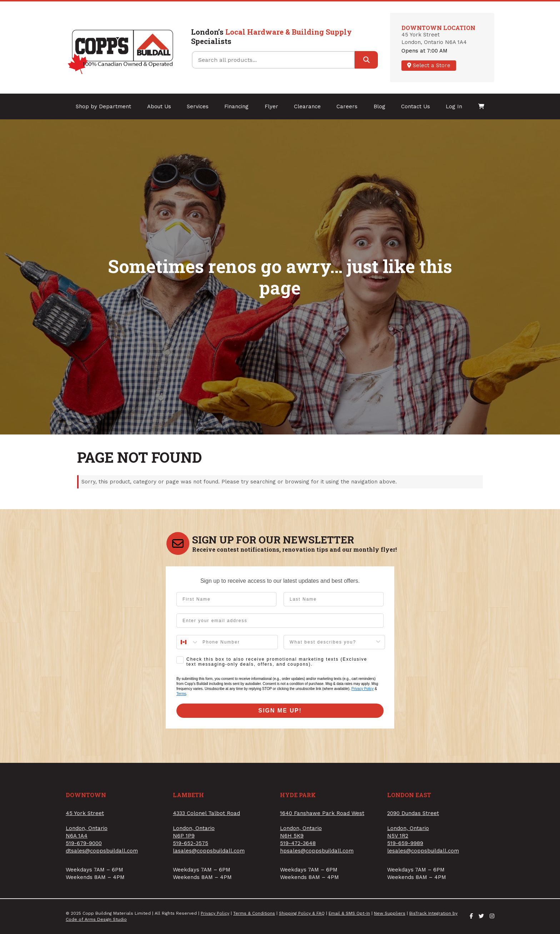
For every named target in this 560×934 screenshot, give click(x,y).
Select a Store (429, 65)
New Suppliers (390, 913)
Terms (181, 694)
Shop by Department (103, 106)
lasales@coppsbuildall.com (209, 851)
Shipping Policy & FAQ (302, 913)
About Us (159, 106)
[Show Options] (378, 642)
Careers (347, 106)
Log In (454, 106)
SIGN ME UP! (280, 711)
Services (198, 106)
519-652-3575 (191, 843)
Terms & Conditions (254, 913)
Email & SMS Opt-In (349, 913)
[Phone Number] (238, 642)
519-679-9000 (84, 843)
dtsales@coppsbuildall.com (102, 851)
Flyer (271, 106)
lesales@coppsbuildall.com (423, 851)
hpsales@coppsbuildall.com (317, 851)
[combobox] (188, 642)
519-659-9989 (405, 843)
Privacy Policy (362, 689)
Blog (379, 106)
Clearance (307, 106)
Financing (236, 106)
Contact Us (416, 106)
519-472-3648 (298, 843)
